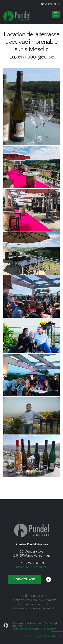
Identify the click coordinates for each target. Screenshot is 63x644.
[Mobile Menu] (56, 14)
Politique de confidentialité (26, 629)
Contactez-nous (25, 579)
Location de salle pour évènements (34, 600)
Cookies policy (48, 629)
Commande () (50, 4)
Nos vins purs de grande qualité (34, 609)
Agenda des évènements (34, 604)
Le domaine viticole (34, 596)
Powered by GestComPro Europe (44, 636)
